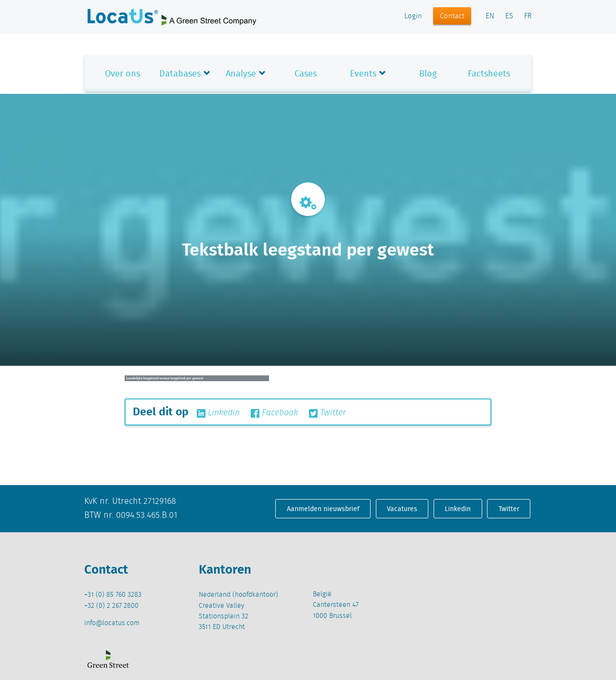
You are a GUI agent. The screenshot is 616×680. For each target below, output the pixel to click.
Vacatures (402, 509)
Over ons (122, 73)
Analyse (241, 73)
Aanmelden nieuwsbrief (323, 509)
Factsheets (489, 73)
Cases (306, 73)
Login (413, 16)
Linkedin (218, 413)
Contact (452, 16)
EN (490, 16)
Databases (180, 73)
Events (363, 73)
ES (509, 16)
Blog (428, 73)
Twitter (327, 413)
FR (528, 16)
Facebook (274, 413)
